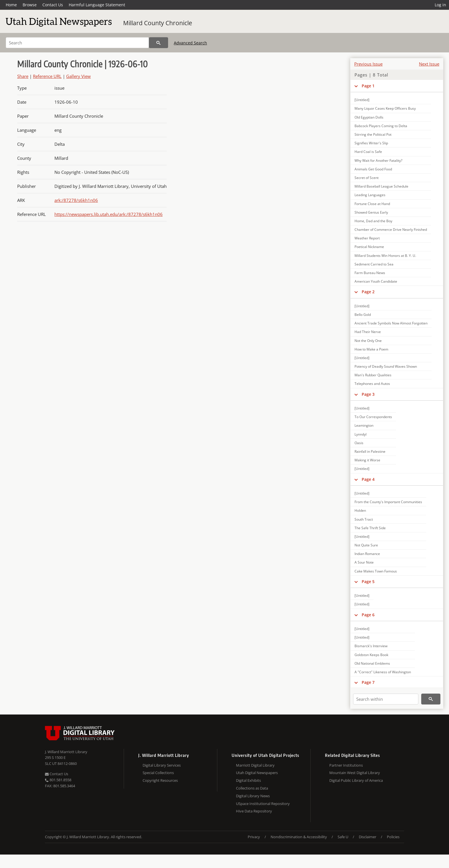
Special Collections (158, 773)
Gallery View (78, 76)
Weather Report (367, 238)
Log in (440, 5)
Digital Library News (253, 796)
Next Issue (429, 64)
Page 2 (368, 292)
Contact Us (53, 5)
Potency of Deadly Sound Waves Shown (386, 366)
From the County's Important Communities (388, 502)
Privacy (254, 837)
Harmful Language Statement (97, 5)
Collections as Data (252, 788)
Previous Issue (368, 64)
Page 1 (368, 86)
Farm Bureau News (370, 273)
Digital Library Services (162, 765)
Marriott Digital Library (255, 765)
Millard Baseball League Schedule (381, 186)
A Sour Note (364, 562)
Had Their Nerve (368, 332)
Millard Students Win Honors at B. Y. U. (385, 256)
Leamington (364, 425)
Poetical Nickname (369, 247)
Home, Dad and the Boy (373, 221)
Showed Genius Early (371, 212)
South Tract (364, 519)
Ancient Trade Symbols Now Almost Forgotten (391, 323)
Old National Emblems (372, 663)
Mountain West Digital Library (355, 773)
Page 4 (368, 479)
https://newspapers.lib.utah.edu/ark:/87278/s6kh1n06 (109, 214)
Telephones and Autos (372, 384)
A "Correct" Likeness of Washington (383, 672)
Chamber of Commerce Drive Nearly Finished (391, 230)
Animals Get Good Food (373, 169)
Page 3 (368, 394)
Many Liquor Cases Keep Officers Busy (385, 108)
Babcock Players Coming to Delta (381, 126)
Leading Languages (370, 195)
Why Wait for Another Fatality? (378, 161)
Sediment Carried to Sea (374, 264)
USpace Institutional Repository (263, 804)
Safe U (343, 837)
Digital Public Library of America (356, 780)
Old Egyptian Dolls (369, 117)
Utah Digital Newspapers (257, 773)
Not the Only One (368, 341)
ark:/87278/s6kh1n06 (76, 200)
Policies (393, 837)
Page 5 (368, 581)
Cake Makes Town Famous (376, 571)
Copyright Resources (160, 780)
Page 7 (368, 682)
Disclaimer (368, 837)
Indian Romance (367, 554)
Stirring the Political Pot (373, 134)
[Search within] (386, 699)
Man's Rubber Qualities (373, 375)
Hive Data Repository (254, 811)
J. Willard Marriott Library (66, 752)
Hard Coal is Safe (368, 152)
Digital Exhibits (248, 780)
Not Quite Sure (366, 545)
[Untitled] (362, 100)
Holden (360, 510)
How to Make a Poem (371, 349)
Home (11, 5)
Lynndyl (361, 434)
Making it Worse (367, 460)
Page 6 (368, 615)
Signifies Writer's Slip (371, 143)
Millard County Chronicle (158, 23)
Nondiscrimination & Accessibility (299, 837)
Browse (30, 5)
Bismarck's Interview (371, 646)
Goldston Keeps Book (371, 655)
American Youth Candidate (376, 281)
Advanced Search (190, 43)
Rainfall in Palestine (370, 451)
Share (23, 76)
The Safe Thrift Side (370, 528)
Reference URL (47, 76)
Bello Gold (363, 315)
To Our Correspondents (373, 417)
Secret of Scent (367, 178)
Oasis (359, 443)
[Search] (77, 43)
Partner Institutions (346, 765)
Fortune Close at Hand (372, 204)
